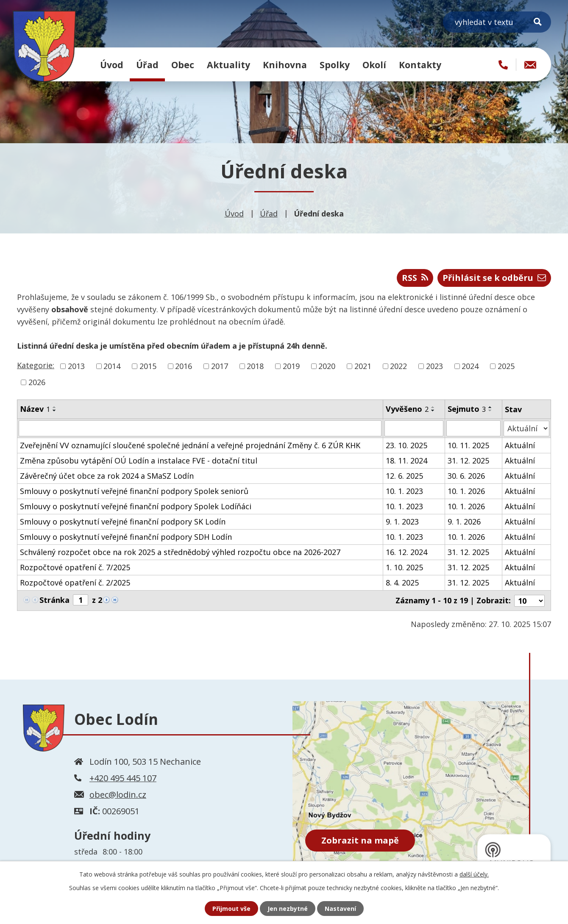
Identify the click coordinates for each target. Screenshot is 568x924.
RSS (415, 278)
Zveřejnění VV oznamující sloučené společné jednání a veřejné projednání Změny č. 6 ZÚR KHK (190, 445)
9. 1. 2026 (464, 522)
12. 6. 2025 (404, 476)
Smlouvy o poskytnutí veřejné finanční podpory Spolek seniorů (134, 491)
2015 (148, 366)
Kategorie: (36, 365)
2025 (506, 366)
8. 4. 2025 (402, 583)
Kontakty (420, 65)
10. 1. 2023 (404, 491)
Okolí (374, 65)
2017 (220, 366)
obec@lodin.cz (118, 794)
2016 (184, 366)
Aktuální (520, 445)
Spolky (335, 65)
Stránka (54, 600)
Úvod (112, 65)
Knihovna (285, 65)
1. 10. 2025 (404, 567)
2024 (470, 366)
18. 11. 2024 (407, 461)
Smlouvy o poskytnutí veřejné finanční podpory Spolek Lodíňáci (136, 506)
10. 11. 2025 (468, 445)
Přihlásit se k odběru (494, 278)
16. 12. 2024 (407, 552)
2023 (434, 366)
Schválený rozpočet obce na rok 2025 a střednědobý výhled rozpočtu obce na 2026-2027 (180, 552)
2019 (291, 366)
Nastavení (340, 909)
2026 (37, 382)
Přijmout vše (231, 909)
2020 (327, 366)
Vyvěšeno (407, 409)
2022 (398, 366)
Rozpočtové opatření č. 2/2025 (75, 583)
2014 (112, 366)
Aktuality (228, 65)
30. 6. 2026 (466, 476)
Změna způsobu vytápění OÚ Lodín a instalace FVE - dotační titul (139, 461)
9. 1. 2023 (402, 522)
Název (35, 409)
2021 (363, 366)
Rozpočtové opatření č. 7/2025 (75, 567)
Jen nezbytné (288, 909)
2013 (76, 366)
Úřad (147, 65)
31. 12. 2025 (468, 461)
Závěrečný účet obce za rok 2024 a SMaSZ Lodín (107, 476)
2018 (255, 366)
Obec (183, 65)
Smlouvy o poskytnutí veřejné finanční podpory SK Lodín (123, 522)
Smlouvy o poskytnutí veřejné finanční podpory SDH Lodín (126, 537)
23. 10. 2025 (407, 445)
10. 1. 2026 (466, 491)
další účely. (474, 874)
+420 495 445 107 (123, 778)
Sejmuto (467, 409)
